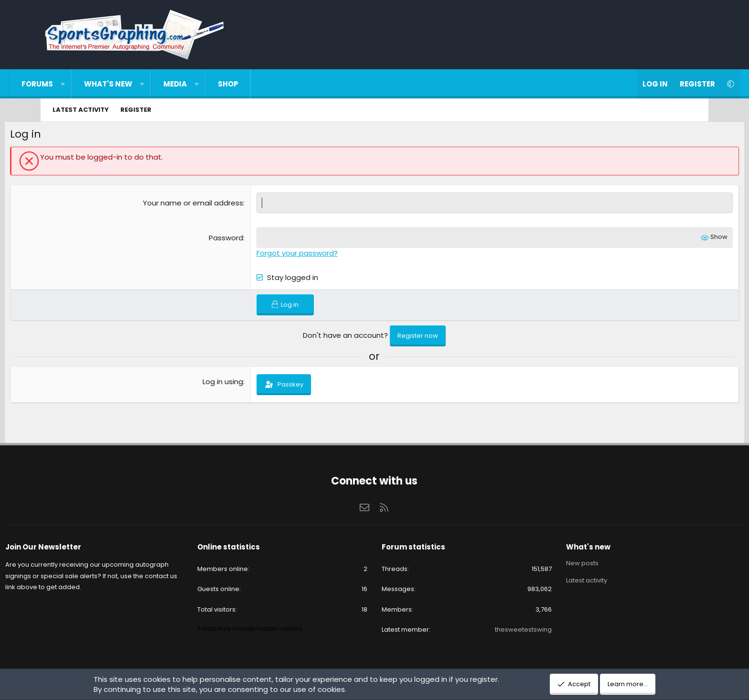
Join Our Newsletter (85, 548)
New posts (562, 565)
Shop (263, 84)
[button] (99, 84)
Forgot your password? (310, 255)
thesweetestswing (503, 630)
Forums (73, 84)
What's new (144, 84)
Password (239, 240)
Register (136, 110)
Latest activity (81, 110)
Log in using (236, 383)
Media (211, 84)
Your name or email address (206, 205)
